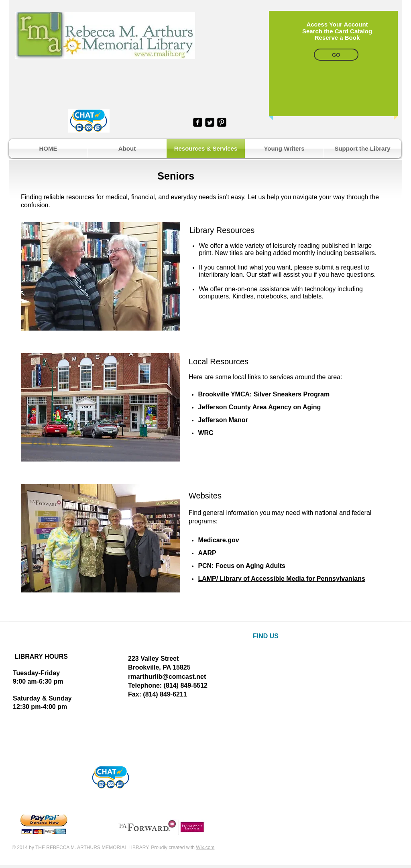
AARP (207, 553)
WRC (205, 433)
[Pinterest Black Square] (222, 122)
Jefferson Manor (223, 420)
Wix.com (205, 848)
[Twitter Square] (210, 122)
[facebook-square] (198, 122)
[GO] (336, 55)
